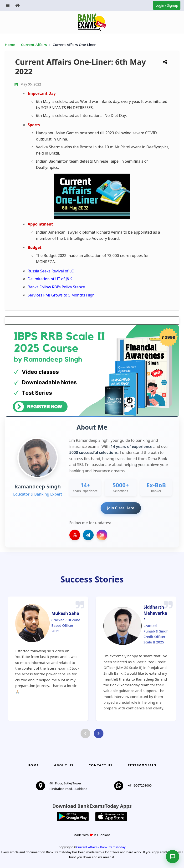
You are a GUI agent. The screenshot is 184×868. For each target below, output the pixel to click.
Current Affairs (34, 45)
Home (10, 45)
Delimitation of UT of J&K (50, 279)
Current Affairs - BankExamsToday (101, 847)
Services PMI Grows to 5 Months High (61, 295)
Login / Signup (167, 5)
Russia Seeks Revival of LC (51, 271)
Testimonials (142, 765)
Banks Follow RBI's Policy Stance (56, 287)
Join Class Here (121, 508)
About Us (64, 765)
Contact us (101, 765)
